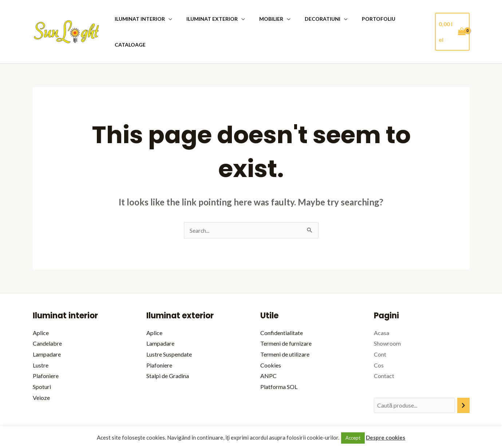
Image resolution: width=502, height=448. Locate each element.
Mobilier (263, 19)
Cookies (271, 339)
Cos (379, 339)
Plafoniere (46, 350)
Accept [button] (353, 438)
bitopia (461, 416)
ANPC (268, 350)
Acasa (382, 307)
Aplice (41, 307)
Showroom (387, 317)
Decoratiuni (311, 19)
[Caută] (463, 380)
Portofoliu (363, 19)
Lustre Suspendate (169, 328)
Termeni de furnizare (286, 317)
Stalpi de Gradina (168, 350)
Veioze (41, 372)
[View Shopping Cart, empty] (451, 19)
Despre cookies (386, 437)
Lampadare (47, 328)
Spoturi (42, 361)
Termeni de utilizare (285, 328)
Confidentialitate (282, 307)
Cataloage (405, 19)
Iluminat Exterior (208, 19)
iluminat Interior (140, 19)
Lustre (41, 339)
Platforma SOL (279, 361)
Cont (380, 328)
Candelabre (47, 317)
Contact (384, 350)
